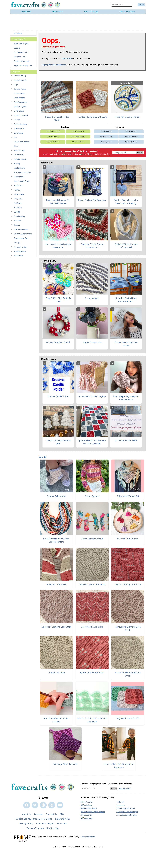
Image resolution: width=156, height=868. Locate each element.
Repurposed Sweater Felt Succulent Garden (58, 202)
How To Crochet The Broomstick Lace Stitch (92, 720)
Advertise (38, 814)
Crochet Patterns (53, 142)
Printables (18, 207)
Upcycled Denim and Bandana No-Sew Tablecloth (92, 442)
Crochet (17, 120)
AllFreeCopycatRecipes (126, 808)
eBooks (17, 48)
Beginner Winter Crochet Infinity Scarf (126, 246)
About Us (26, 814)
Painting (17, 190)
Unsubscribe (53, 828)
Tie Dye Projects (131, 131)
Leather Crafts (19, 168)
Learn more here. (88, 837)
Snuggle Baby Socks (56, 496)
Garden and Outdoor (22, 142)
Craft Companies (20, 102)
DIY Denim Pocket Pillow (126, 440)
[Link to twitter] (35, 805)
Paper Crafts (19, 194)
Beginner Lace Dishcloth (128, 718)
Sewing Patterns (106, 137)
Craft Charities (19, 98)
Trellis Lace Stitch (56, 673)
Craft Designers (20, 107)
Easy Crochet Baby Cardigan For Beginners (119, 766)
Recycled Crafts (20, 57)
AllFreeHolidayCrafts (89, 808)
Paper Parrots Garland (92, 539)
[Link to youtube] (60, 805)
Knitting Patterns (131, 142)
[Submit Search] (141, 5)
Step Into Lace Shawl (56, 584)
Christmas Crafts (21, 80)
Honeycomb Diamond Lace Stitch (128, 629)
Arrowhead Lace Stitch (92, 627)
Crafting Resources (21, 61)
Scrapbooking (19, 216)
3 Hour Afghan (92, 298)
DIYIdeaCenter (86, 815)
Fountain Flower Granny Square (92, 117)
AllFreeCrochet (87, 802)
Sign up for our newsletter (54, 65)
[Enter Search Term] (122, 5)
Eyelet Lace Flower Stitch (92, 673)
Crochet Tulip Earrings (128, 539)
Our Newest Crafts (21, 52)
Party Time (18, 199)
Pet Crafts (18, 203)
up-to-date (67, 58)
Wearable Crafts (20, 247)
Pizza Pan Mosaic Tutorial (127, 117)
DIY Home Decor (78, 142)
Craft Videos (19, 111)
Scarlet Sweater (92, 496)
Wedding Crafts (20, 251)
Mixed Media (19, 177)
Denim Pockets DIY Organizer (92, 200)
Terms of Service (35, 828)
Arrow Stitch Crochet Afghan (92, 396)
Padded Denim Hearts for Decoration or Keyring (126, 202)
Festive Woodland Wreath (58, 342)
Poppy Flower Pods (92, 342)
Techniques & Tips (21, 238)
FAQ (62, 814)
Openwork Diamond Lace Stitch (56, 627)
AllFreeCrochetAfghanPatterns (93, 812)
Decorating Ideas (21, 124)
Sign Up (140, 153)
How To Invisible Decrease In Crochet (56, 720)
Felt (15, 137)
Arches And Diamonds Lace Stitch (128, 674)
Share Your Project (21, 44)
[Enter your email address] (96, 789)
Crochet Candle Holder (58, 396)
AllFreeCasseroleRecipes (127, 815)
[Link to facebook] (27, 805)
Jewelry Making (20, 159)
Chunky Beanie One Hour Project (126, 344)
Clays (16, 85)
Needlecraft (19, 186)
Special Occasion (21, 229)
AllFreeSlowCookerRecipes (127, 812)
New (42, 457)
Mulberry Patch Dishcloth (65, 764)
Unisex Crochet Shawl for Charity (57, 119)
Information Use (103, 154)
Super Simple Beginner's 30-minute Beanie (126, 398)
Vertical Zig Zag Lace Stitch (128, 584)
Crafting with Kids (21, 115)
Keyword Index (63, 819)
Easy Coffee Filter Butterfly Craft (58, 300)
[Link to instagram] (52, 805)
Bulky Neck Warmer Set (128, 496)
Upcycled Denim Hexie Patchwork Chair (126, 300)
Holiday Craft (19, 155)
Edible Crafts (19, 129)
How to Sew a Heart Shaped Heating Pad (58, 246)
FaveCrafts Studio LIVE (23, 66)
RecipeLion (121, 805)
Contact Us (51, 814)
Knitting (17, 164)
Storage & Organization (23, 234)
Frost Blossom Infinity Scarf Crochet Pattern (56, 540)
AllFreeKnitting (87, 805)
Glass (16, 146)
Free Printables (106, 131)
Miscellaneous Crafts (22, 172)
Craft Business (20, 93)
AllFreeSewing (86, 818)
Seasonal (18, 221)
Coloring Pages (20, 89)
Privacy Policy (92, 154)
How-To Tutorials (131, 137)
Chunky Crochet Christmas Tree (58, 442)
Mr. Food (120, 802)
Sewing (17, 225)
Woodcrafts (18, 256)
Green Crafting (19, 150)
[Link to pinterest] (43, 805)
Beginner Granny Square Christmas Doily (92, 246)
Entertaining (18, 133)
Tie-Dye (17, 243)
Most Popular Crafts (22, 181)
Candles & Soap (20, 76)
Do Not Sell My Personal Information (34, 819)
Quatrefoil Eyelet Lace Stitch (92, 584)
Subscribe (18, 33)
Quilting (17, 212)
